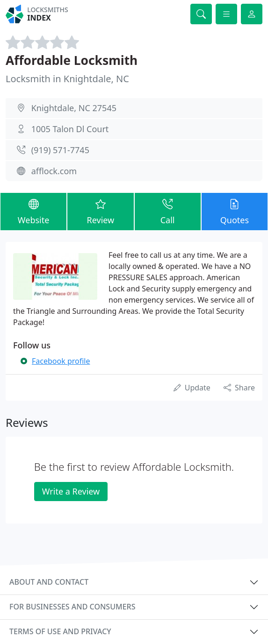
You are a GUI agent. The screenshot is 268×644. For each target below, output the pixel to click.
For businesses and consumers (72, 607)
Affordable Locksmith (72, 60)
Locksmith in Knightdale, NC (67, 79)
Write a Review (71, 491)
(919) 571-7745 (60, 150)
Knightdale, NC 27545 (74, 108)
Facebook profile (61, 361)
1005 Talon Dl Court (70, 129)
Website (33, 211)
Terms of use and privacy (60, 631)
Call (168, 211)
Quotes (235, 211)
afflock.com (54, 171)
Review (100, 211)
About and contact (49, 582)
